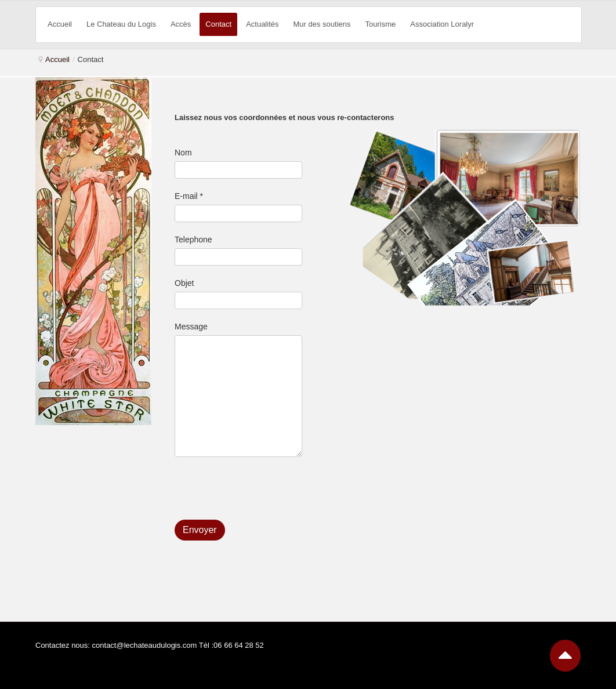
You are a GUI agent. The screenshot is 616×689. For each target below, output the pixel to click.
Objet (184, 283)
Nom (183, 153)
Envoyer (200, 530)
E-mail (189, 196)
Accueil (57, 59)
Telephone (193, 240)
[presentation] (263, 491)
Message (191, 327)
